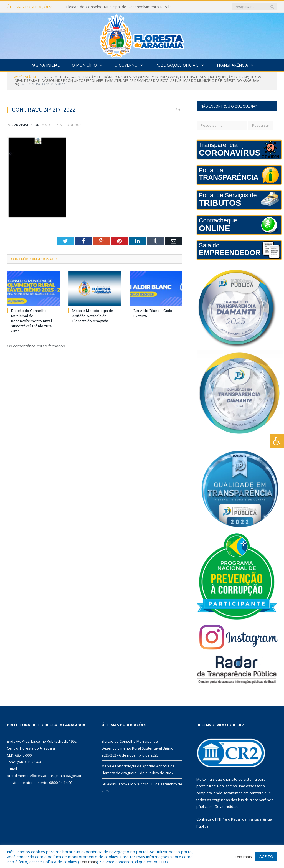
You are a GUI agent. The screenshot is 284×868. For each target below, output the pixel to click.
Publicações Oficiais (177, 65)
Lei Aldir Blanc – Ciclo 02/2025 (126, 784)
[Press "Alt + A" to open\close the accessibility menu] (277, 441)
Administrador (27, 125)
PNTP (220, 819)
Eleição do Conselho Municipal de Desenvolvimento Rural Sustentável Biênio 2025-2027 (123, 7)
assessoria (255, 786)
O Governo (126, 65)
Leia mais (88, 862)
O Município (84, 65)
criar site (230, 779)
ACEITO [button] (266, 856)
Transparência (232, 65)
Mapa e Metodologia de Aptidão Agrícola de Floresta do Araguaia (93, 316)
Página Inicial (45, 65)
